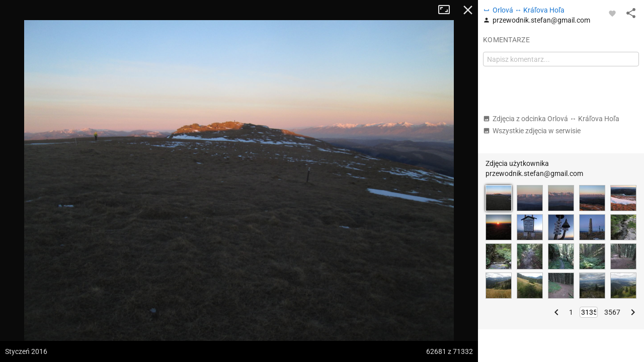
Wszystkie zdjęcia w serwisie (532, 131)
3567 (612, 312)
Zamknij (468, 10)
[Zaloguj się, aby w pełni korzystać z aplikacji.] (612, 13)
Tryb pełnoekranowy (448, 10)
